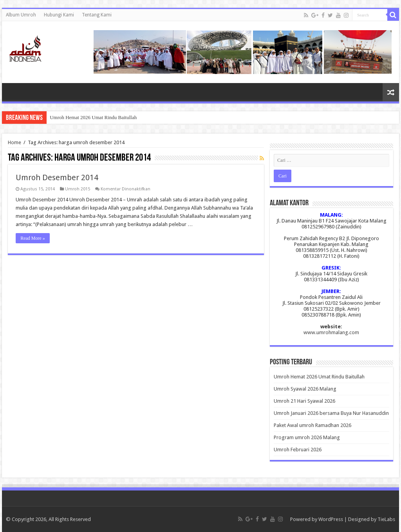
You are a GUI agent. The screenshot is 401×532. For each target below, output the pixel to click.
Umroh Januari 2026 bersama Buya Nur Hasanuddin (331, 413)
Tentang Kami (97, 15)
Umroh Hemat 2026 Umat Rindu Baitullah (93, 117)
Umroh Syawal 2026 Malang (305, 389)
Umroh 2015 (78, 189)
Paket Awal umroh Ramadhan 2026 (312, 425)
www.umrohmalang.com (331, 332)
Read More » (33, 238)
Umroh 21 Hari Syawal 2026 (304, 401)
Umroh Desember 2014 (57, 177)
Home (14, 142)
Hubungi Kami (59, 15)
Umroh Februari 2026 (298, 450)
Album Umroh (21, 15)
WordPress (331, 519)
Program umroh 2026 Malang (307, 437)
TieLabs (386, 519)
